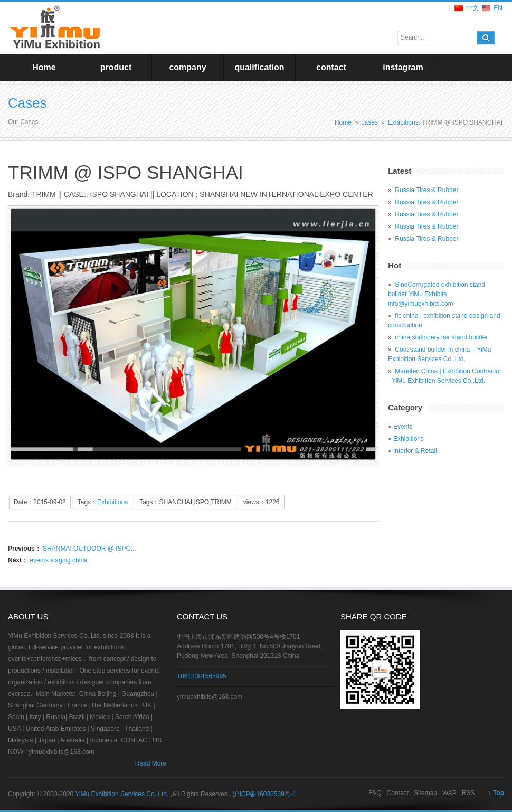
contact (331, 67)
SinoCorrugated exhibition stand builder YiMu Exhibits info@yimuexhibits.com (437, 294)
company (187, 67)
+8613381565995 (202, 676)
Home (44, 67)
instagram (403, 67)
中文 (472, 8)
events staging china (58, 560)
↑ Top (496, 793)
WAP (449, 793)
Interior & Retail (415, 451)
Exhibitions (403, 122)
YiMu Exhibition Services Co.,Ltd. (122, 794)
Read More (151, 763)
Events (403, 427)
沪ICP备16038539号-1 (264, 794)
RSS (468, 793)
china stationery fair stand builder (441, 337)
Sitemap (425, 793)
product (116, 67)
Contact (398, 793)
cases (370, 122)
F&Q (375, 793)
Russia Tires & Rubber (426, 190)
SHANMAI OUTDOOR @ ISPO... (89, 549)
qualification (259, 67)
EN (498, 8)
